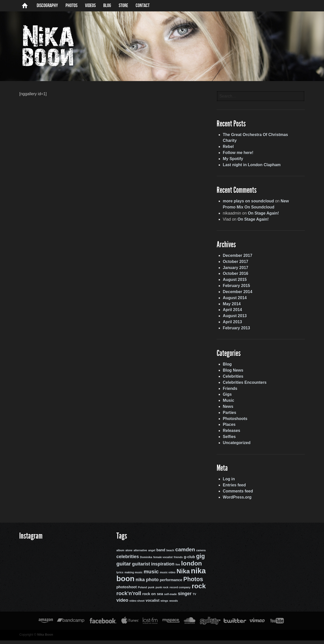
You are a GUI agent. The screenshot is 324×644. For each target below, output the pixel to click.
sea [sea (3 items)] (159, 598)
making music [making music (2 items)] (133, 576)
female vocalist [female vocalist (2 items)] (163, 562)
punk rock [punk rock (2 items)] (162, 591)
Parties (230, 416)
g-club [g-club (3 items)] (189, 561)
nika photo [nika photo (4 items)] (147, 583)
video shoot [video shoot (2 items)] (136, 604)
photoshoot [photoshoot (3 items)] (126, 591)
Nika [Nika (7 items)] (183, 575)
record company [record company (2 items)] (180, 591)
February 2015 (237, 288)
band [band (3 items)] (160, 554)
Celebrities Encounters (246, 385)
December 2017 (238, 258)
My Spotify (234, 160)
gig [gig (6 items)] (200, 561)
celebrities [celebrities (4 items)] (127, 561)
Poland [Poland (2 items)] (142, 591)
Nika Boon (44, 638)
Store (123, 6)
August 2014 (236, 300)
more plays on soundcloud (249, 203)
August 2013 (236, 318)
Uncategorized (237, 446)
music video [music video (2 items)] (167, 576)
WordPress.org (238, 501)
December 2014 (238, 294)
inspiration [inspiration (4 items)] (162, 568)
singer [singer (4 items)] (184, 597)
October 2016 (236, 276)
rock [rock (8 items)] (198, 590)
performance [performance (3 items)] (170, 584)
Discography (47, 6)
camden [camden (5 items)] (185, 554)
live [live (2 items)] (177, 569)
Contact (143, 6)
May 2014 (232, 306)
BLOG (107, 6)
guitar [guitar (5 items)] (123, 568)
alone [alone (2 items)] (128, 555)
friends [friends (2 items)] (178, 562)
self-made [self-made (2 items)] (170, 598)
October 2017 (236, 264)
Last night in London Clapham (253, 166)
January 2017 (236, 270)
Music (229, 404)
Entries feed (235, 489)
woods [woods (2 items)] (173, 604)
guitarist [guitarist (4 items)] (140, 568)
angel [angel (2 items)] (151, 555)
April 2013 (233, 324)
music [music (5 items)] (151, 575)
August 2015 (236, 282)
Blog (228, 367)
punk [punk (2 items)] (151, 591)
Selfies (230, 440)
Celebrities (234, 379)
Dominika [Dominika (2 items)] (146, 562)
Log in (230, 483)
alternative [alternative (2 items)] (140, 555)
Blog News (234, 373)
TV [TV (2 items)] (194, 598)
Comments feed (239, 495)
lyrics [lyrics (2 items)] (119, 576)
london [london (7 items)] (191, 568)
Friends (231, 392)
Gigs (228, 398)
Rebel (229, 148)
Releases (232, 434)
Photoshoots (236, 422)
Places (230, 428)
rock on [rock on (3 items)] (148, 598)
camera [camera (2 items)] (200, 555)
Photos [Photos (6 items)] (193, 583)
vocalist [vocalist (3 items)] (152, 604)
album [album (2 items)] (120, 555)
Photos (72, 6)
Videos (90, 6)
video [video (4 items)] (122, 604)
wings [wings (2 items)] (164, 604)
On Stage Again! (265, 215)
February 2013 (237, 330)
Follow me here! (239, 154)
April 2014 (233, 312)
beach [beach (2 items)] (170, 555)
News (229, 410)
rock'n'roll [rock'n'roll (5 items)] (128, 597)
